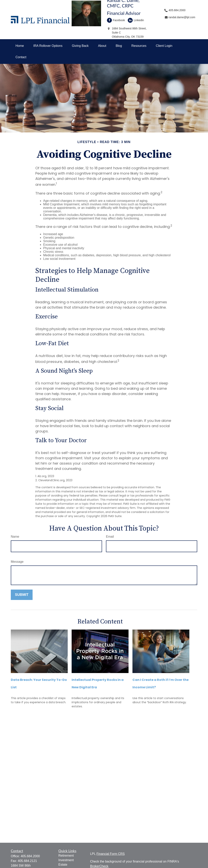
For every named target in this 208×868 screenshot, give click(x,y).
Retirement (66, 856)
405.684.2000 (30, 856)
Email (110, 537)
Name (15, 537)
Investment (66, 860)
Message (17, 562)
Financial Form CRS (110, 854)
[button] (20, 46)
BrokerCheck (99, 866)
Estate (63, 865)
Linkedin (136, 20)
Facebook (116, 20)
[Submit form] (22, 595)
